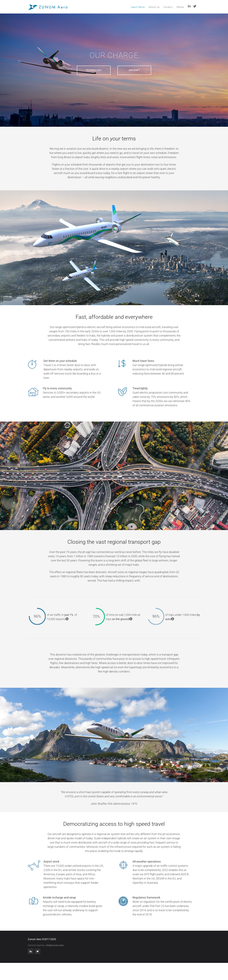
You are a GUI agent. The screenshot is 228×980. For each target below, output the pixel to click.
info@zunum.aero (55, 945)
